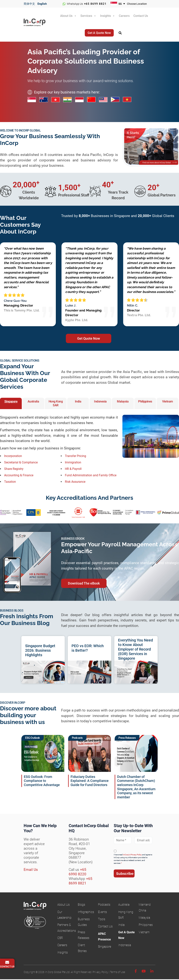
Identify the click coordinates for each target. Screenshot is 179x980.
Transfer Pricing (75, 457)
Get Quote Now (89, 339)
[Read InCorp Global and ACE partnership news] (136, 754)
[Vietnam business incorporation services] (129, 100)
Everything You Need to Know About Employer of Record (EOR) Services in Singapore (135, 650)
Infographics (86, 913)
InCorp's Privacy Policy (132, 855)
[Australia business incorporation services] (45, 100)
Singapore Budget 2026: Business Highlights (40, 651)
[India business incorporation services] (69, 100)
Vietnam (144, 933)
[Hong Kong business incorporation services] (57, 100)
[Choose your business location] (139, 4)
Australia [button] (33, 402)
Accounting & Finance (19, 476)
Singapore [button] (11, 402)
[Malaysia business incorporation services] (105, 100)
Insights (105, 16)
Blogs (81, 905)
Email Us (31, 870)
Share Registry (14, 470)
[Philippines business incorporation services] (117, 100)
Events (102, 913)
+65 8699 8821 (95, 4)
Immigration (73, 463)
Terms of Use (118, 973)
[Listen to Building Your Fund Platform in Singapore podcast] (90, 754)
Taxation (10, 482)
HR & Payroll (73, 470)
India (121, 926)
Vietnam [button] (168, 402)
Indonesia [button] (100, 402)
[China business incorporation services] (93, 100)
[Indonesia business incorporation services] (81, 100)
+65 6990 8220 (77, 873)
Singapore (105, 947)
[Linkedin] (152, 972)
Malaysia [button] (123, 402)
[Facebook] (136, 972)
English (42, 4)
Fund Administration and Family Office (91, 476)
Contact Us (141, 16)
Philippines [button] (145, 402)
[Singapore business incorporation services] (33, 100)
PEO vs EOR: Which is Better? (88, 649)
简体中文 (29, 4)
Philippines (146, 926)
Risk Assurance (75, 482)
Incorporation (13, 457)
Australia (124, 905)
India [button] (78, 402)
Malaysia (144, 918)
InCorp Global (38, 25)
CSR (60, 939)
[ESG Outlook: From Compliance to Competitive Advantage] (43, 754)
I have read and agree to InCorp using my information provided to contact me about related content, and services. (133, 860)
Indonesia (125, 946)
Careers (124, 16)
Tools (102, 920)
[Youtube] (144, 972)
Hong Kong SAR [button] (56, 404)
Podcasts (104, 905)
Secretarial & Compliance (21, 463)
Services (86, 16)
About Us (66, 16)
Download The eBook (84, 584)
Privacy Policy (100, 973)
